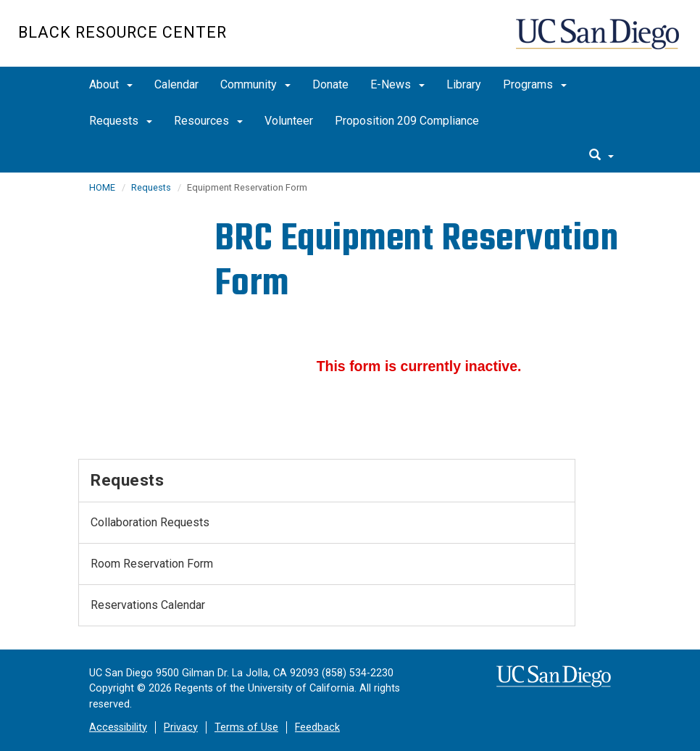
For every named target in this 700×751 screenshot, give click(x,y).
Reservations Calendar (148, 605)
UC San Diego (599, 41)
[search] (601, 156)
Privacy (181, 727)
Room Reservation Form (152, 564)
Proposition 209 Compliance (407, 121)
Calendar (176, 84)
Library (464, 84)
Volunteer (289, 121)
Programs (535, 84)
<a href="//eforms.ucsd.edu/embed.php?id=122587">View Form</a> (418, 364)
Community (255, 84)
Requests (121, 121)
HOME (102, 187)
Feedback (317, 727)
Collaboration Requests (150, 522)
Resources (208, 121)
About (111, 84)
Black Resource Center (122, 32)
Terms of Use (246, 727)
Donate (330, 84)
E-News (397, 84)
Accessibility (118, 727)
